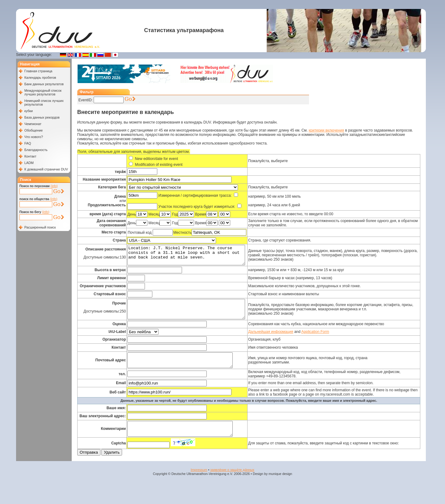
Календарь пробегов (40, 78)
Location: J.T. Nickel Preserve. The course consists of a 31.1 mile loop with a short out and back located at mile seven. (193, 257)
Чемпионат (33, 124)
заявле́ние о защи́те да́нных (232, 483)
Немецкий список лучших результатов (44, 103)
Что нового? (34, 137)
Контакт (30, 156)
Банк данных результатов (44, 84)
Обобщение (34, 130)
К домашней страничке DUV (46, 169)
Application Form (327, 339)
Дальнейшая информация (282, 339)
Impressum (199, 483)
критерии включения (326, 130)
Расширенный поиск (40, 227)
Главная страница (38, 71)
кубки (29, 111)
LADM (29, 163)
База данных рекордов (42, 117)
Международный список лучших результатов (43, 92)
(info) (54, 186)
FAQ (28, 143)
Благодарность (36, 150)
